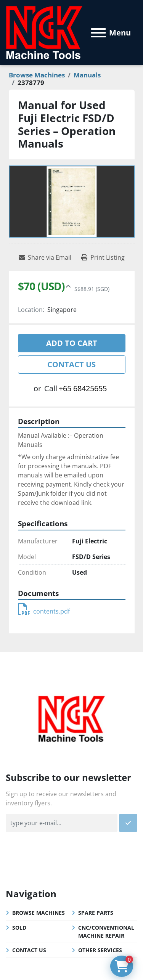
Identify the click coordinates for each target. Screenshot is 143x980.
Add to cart (72, 343)
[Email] (62, 823)
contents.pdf (44, 611)
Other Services (100, 950)
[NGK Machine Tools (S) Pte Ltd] (71, 718)
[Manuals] (87, 75)
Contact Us (71, 364)
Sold (19, 928)
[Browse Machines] (37, 75)
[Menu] (98, 33)
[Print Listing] (103, 257)
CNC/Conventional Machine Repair (106, 932)
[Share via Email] (45, 257)
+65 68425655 (83, 388)
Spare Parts (96, 913)
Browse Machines (39, 913)
